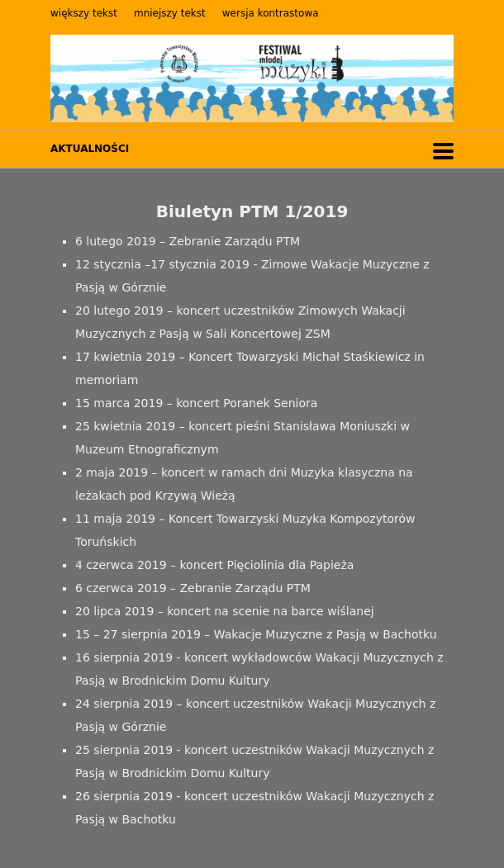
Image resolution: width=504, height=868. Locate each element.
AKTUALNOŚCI (90, 149)
